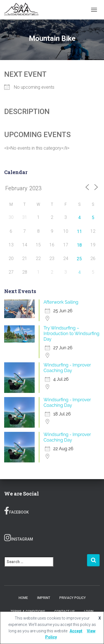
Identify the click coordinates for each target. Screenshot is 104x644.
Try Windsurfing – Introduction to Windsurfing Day (71, 334)
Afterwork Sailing (61, 302)
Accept (76, 631)
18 (79, 245)
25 (79, 259)
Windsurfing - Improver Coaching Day (67, 368)
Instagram (19, 538)
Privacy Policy (73, 598)
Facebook (17, 511)
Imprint (44, 598)
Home (23, 598)
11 (79, 231)
